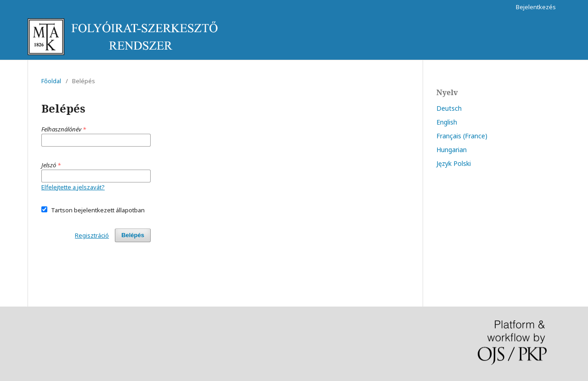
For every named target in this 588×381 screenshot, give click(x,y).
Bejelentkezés (536, 7)
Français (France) (462, 136)
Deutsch (449, 108)
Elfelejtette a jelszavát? (73, 187)
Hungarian (452, 150)
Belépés (133, 235)
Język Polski (454, 163)
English (447, 122)
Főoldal (51, 81)
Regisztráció (92, 235)
